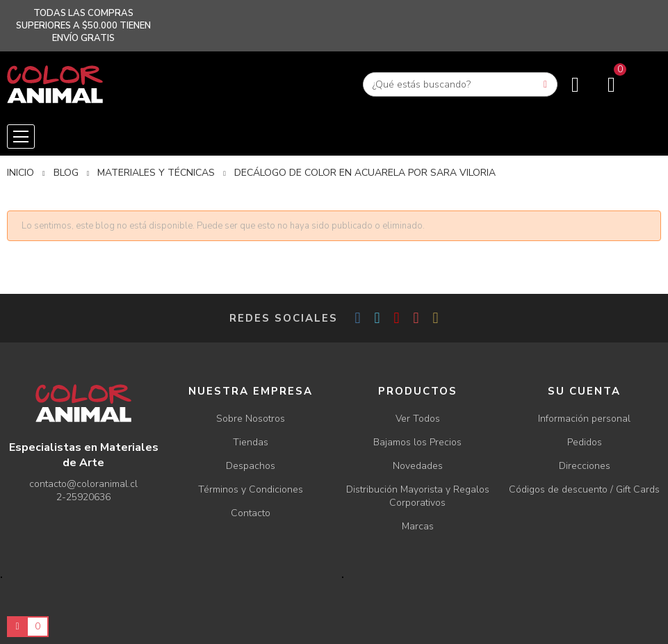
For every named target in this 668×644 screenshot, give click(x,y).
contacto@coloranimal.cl (83, 484)
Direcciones (585, 466)
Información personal (584, 419)
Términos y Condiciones (251, 489)
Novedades (418, 466)
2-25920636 (83, 497)
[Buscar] (460, 84)
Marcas (418, 526)
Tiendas (251, 442)
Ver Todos (418, 419)
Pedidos (585, 442)
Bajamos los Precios (417, 442)
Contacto (251, 513)
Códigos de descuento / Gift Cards (584, 489)
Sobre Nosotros (251, 419)
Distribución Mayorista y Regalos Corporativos (418, 496)
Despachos (251, 466)
